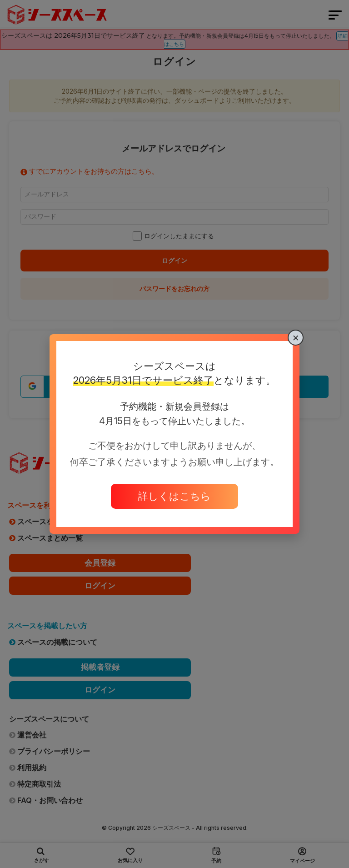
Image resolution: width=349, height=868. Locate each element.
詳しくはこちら (174, 496)
